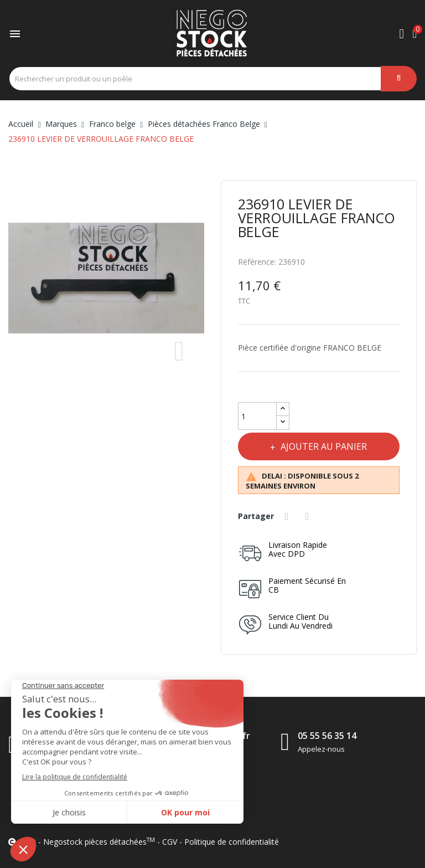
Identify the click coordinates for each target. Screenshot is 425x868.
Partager (288, 516)
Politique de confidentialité (232, 842)
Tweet (309, 516)
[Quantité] (257, 416)
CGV (170, 842)
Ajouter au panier (324, 446)
